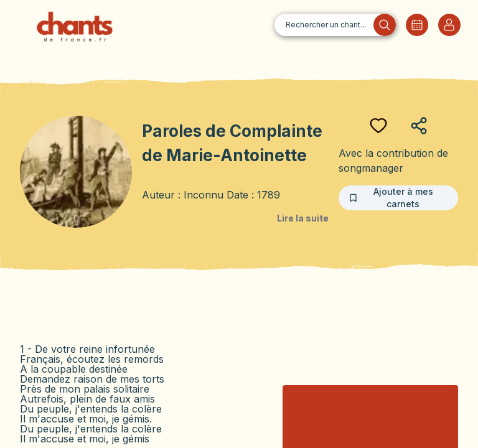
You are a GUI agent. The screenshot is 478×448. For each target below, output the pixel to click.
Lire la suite (303, 218)
